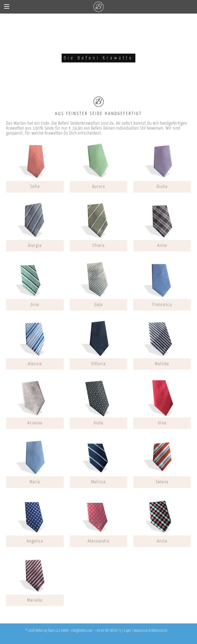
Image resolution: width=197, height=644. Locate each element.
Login (127, 631)
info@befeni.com (82, 631)
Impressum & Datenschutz (151, 631)
